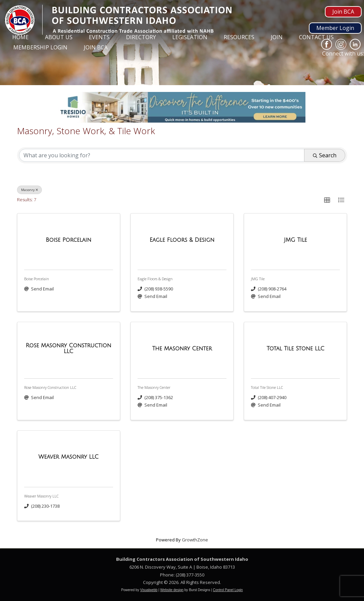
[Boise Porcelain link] (68, 240)
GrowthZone (195, 540)
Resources (239, 37)
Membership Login (40, 47)
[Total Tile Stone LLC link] (296, 349)
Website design (172, 590)
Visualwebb (149, 590)
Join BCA (343, 12)
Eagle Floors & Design (155, 279)
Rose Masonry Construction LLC (50, 387)
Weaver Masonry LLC (41, 496)
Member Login (335, 28)
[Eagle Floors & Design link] (182, 240)
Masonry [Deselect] (29, 190)
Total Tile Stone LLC (267, 387)
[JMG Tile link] (296, 240)
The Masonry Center (154, 387)
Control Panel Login (228, 590)
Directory (141, 37)
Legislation (190, 37)
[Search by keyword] (162, 155)
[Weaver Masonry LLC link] (69, 457)
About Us (59, 37)
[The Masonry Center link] (182, 349)
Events (99, 37)
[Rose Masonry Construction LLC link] (69, 349)
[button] (327, 200)
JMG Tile (258, 279)
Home (20, 37)
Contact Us (316, 37)
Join (277, 37)
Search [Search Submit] (325, 155)
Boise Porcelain (37, 279)
